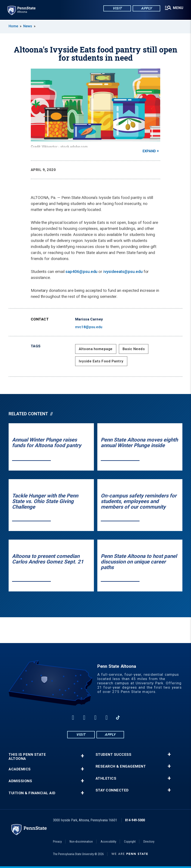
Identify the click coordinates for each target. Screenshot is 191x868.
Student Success (114, 755)
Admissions (20, 781)
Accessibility (108, 842)
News (28, 26)
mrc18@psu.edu (89, 327)
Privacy (57, 842)
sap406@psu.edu (81, 272)
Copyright (130, 842)
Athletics (106, 778)
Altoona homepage (96, 349)
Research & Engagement (121, 766)
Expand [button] (149, 151)
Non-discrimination (81, 842)
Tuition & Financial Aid (32, 793)
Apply (146, 8)
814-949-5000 (135, 820)
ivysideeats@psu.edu (123, 272)
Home (13, 26)
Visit (117, 8)
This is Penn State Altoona (27, 757)
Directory (149, 842)
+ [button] (82, 756)
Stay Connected (112, 790)
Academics (20, 769)
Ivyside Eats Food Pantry (101, 361)
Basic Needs (134, 349)
